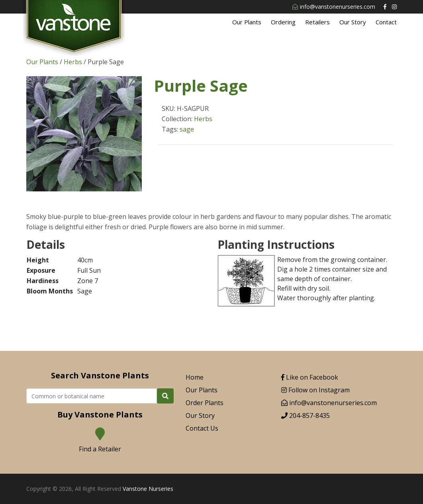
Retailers (317, 22)
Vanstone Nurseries (148, 489)
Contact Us (202, 428)
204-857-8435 (305, 415)
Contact (386, 22)
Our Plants (247, 22)
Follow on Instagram (315, 390)
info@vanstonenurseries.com (334, 7)
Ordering (283, 22)
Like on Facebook (310, 377)
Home (195, 377)
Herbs (73, 62)
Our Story (353, 22)
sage (187, 129)
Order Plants (205, 403)
